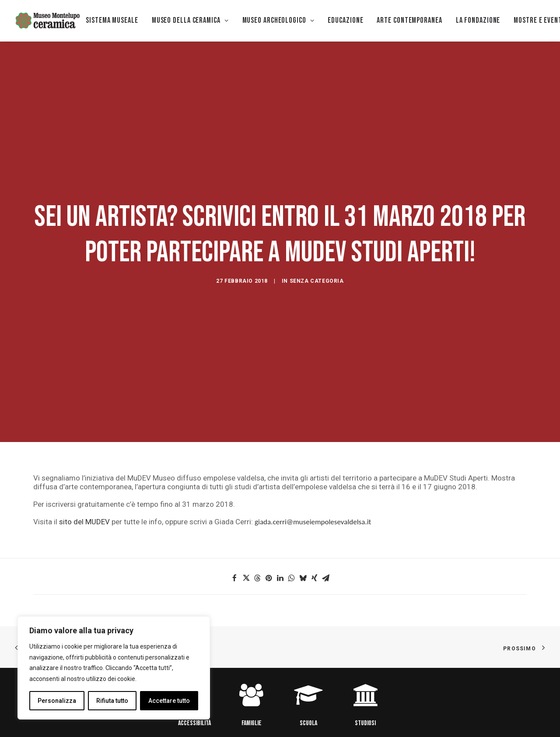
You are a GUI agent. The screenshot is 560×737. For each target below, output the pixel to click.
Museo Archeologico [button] (278, 20)
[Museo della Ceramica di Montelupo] (47, 21)
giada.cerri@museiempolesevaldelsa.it (313, 469)
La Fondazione (478, 20)
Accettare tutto (169, 701)
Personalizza (57, 701)
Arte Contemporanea (409, 20)
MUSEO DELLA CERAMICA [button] (190, 20)
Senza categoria (317, 254)
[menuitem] (112, 21)
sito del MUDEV (84, 468)
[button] (234, 525)
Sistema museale (112, 20)
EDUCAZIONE (345, 20)
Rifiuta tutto (112, 701)
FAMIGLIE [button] (252, 669)
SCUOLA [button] (308, 669)
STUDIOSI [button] (365, 669)
